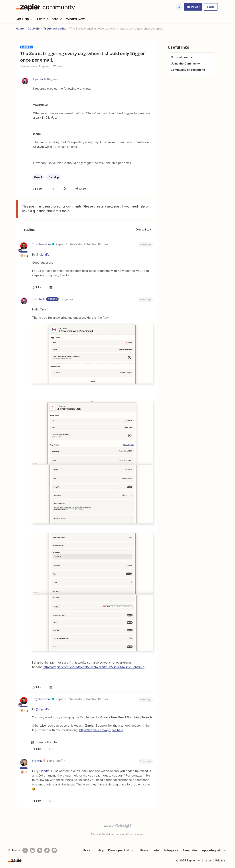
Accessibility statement (131, 834)
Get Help (24, 19)
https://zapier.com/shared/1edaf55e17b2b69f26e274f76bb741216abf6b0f (94, 667)
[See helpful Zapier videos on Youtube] (54, 850)
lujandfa (38, 79)
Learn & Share (50, 19)
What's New (78, 19)
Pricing (88, 850)
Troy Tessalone (42, 244)
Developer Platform (122, 850)
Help (101, 850)
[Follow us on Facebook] (25, 850)
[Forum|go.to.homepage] (46, 7)
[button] (193, 7)
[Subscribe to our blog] (40, 850)
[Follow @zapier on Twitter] (47, 850)
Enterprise (171, 850)
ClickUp (54, 177)
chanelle (37, 761)
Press (144, 850)
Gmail (38, 177)
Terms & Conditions (102, 834)
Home (20, 29)
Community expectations (188, 70)
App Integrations (214, 850)
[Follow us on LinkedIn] (32, 850)
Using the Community (185, 63)
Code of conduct (182, 57)
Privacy (220, 860)
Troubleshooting (55, 29)
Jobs (156, 850)
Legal (208, 860)
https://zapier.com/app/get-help (101, 730)
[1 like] (44, 742)
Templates (190, 850)
